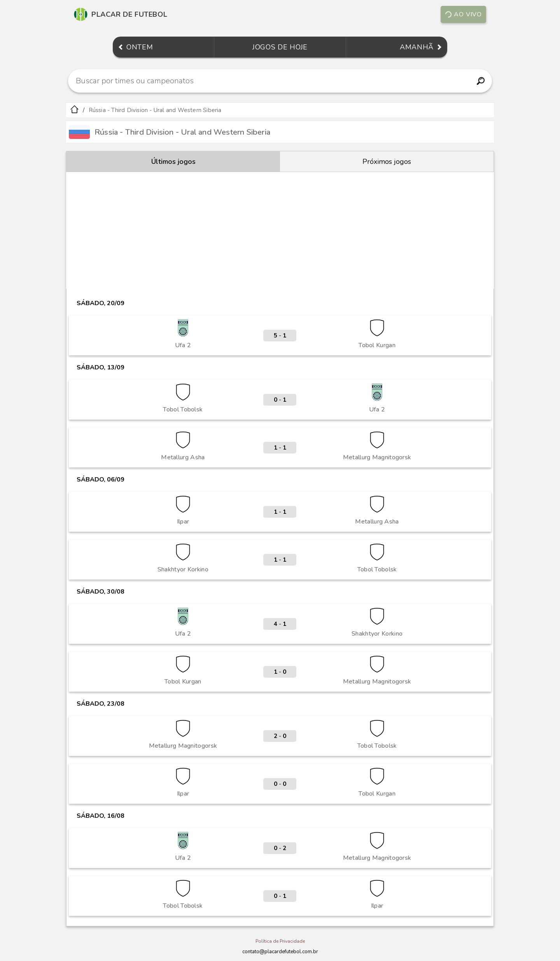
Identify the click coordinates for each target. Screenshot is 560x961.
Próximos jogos (387, 162)
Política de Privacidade (280, 941)
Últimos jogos (173, 162)
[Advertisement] (280, 230)
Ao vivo (463, 14)
